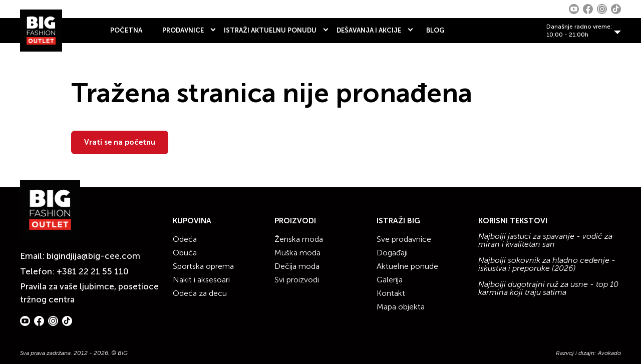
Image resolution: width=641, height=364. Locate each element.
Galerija (390, 280)
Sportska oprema (203, 266)
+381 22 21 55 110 (93, 271)
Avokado (609, 353)
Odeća (185, 239)
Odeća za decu (200, 293)
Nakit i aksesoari (201, 280)
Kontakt (391, 293)
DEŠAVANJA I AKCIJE (369, 30)
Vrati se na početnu (120, 142)
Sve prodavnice (404, 239)
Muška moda (297, 253)
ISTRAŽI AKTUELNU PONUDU (270, 30)
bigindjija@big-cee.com (93, 256)
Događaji (392, 253)
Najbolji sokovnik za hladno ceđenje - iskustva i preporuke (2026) (547, 264)
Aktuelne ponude (407, 266)
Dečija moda (297, 266)
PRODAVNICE (183, 30)
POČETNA (126, 30)
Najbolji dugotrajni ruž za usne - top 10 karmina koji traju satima (548, 288)
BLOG (435, 30)
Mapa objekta (401, 307)
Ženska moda (299, 239)
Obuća (185, 253)
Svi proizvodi (297, 280)
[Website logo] (41, 31)
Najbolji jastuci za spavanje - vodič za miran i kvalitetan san (545, 240)
